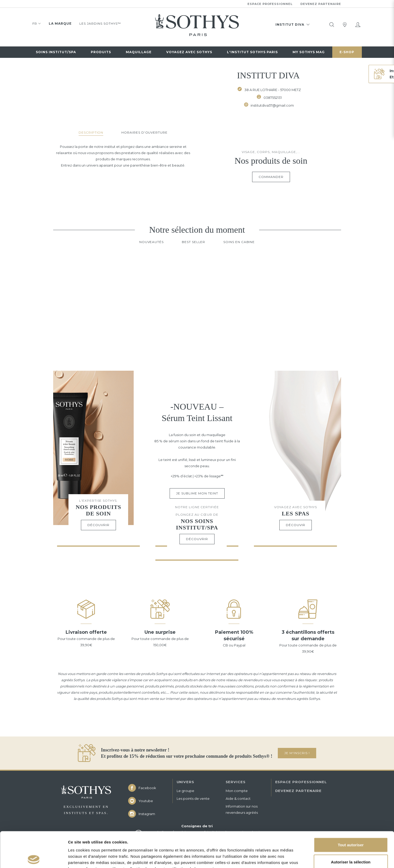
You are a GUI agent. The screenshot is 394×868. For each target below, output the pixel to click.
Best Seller (193, 242)
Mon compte (237, 791)
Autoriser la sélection (351, 826)
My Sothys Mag (309, 52)
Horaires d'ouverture (144, 132)
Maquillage (139, 52)
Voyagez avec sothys (189, 52)
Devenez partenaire (321, 4)
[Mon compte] (358, 25)
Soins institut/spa (56, 52)
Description (91, 132)
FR (37, 24)
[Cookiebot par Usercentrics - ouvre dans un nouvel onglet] (34, 858)
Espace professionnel (270, 4)
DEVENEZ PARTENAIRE (299, 791)
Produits (101, 52)
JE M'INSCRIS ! (297, 753)
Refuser (351, 843)
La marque (60, 23)
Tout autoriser (351, 809)
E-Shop (347, 52)
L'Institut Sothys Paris (252, 52)
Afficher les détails (85, 858)
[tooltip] (332, 25)
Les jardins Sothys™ (100, 23)
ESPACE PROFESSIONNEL (301, 782)
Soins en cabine (239, 242)
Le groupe (185, 791)
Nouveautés (151, 242)
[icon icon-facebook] (148, 788)
